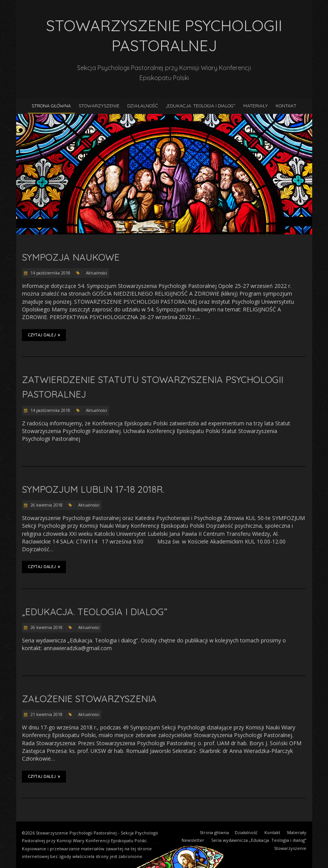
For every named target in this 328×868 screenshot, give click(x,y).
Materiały (256, 106)
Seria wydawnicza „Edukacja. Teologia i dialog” (259, 840)
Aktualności (97, 273)
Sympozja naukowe (71, 257)
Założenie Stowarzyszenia (89, 699)
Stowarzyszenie (99, 106)
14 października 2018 (50, 273)
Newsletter (193, 840)
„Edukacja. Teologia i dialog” (201, 106)
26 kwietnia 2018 (46, 505)
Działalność (143, 106)
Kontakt (286, 106)
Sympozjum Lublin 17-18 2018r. (93, 489)
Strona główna (51, 106)
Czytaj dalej (44, 335)
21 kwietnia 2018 (46, 714)
